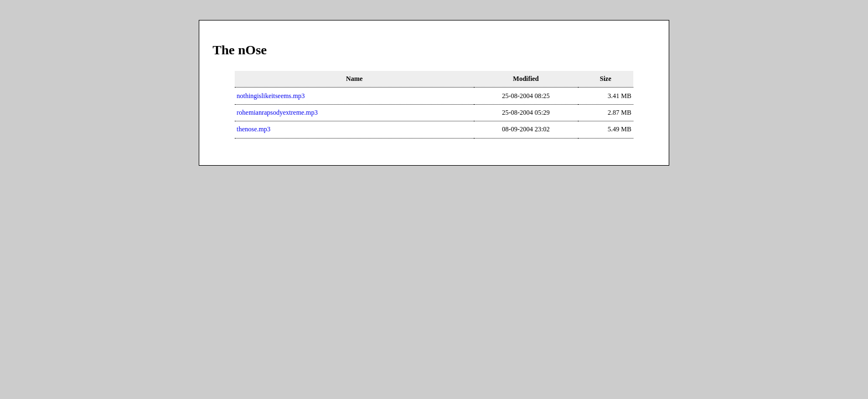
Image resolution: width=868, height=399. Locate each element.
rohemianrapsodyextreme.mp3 (277, 112)
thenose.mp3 (254, 129)
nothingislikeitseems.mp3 (271, 96)
